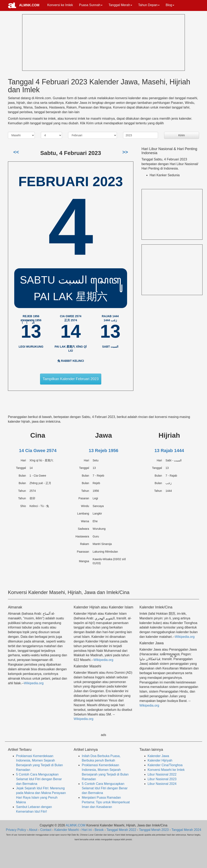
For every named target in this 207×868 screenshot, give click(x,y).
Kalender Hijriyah (160, 760)
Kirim (182, 135)
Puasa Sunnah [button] (91, 5)
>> (125, 152)
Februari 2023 (71, 181)
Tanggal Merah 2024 (186, 830)
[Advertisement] (53, 42)
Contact (46, 830)
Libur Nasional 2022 (162, 774)
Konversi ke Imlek (60, 5)
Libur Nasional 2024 (162, 784)
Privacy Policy (16, 830)
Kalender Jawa (158, 756)
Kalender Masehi (66, 830)
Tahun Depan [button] (149, 5)
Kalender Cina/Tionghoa (165, 765)
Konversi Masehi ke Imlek (166, 770)
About (33, 830)
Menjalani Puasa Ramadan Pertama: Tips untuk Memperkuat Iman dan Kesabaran (106, 802)
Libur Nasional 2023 (162, 779)
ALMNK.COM (29, 5)
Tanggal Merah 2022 (121, 830)
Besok (99, 830)
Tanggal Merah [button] (120, 5)
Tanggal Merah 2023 (154, 830)
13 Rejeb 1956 (103, 451)
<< (16, 152)
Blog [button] (170, 5)
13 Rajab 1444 (169, 451)
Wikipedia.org (34, 683)
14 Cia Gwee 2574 (38, 451)
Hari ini (87, 830)
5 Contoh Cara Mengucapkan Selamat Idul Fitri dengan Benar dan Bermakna (39, 779)
